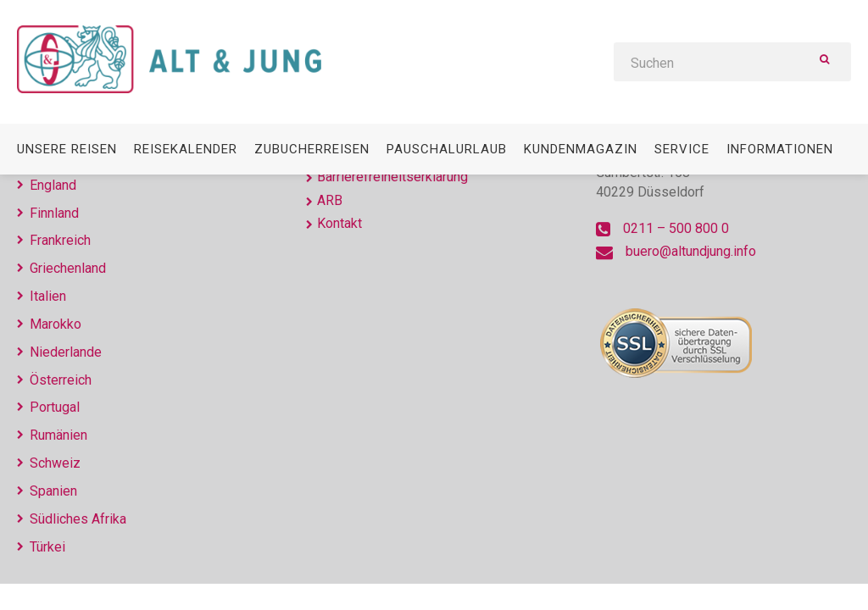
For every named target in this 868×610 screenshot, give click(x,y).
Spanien (53, 491)
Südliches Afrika (78, 519)
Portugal (55, 407)
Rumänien (58, 435)
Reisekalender (186, 149)
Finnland (54, 213)
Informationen (780, 149)
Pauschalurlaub (447, 149)
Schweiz (55, 463)
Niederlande (66, 352)
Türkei (47, 547)
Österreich (61, 380)
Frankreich (60, 240)
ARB (330, 200)
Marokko (56, 324)
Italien (48, 296)
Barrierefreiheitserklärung (392, 177)
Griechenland (68, 268)
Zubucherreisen (312, 149)
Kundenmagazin (581, 149)
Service (682, 149)
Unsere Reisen (67, 149)
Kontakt (339, 223)
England (53, 185)
